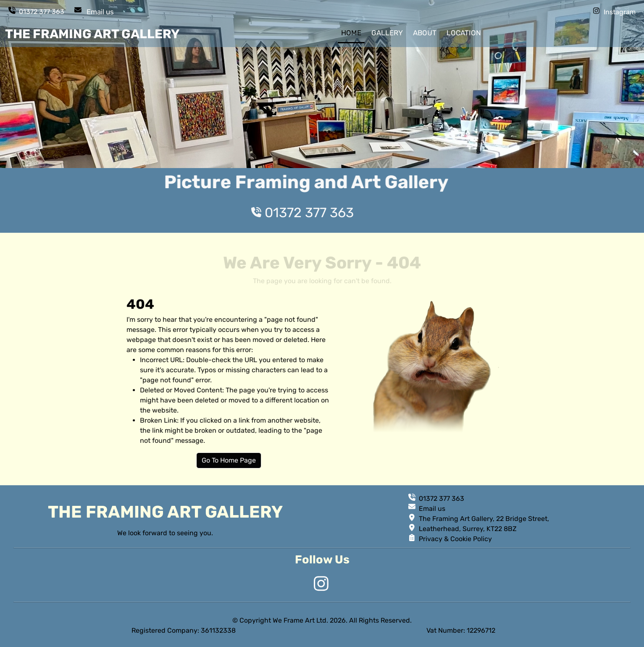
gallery (387, 33)
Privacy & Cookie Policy (455, 539)
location (464, 33)
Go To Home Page (259, 460)
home (351, 33)
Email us (100, 12)
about (425, 33)
